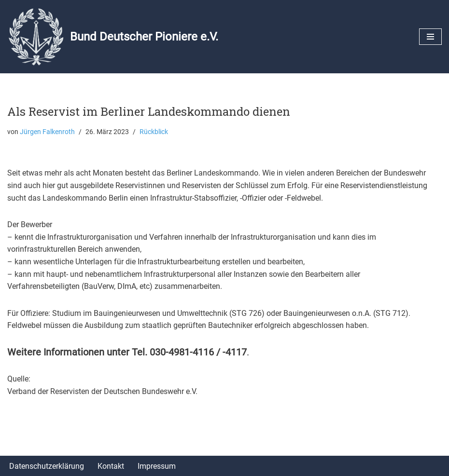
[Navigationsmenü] (430, 37)
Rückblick (154, 132)
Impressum (157, 466)
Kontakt (111, 466)
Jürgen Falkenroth (47, 132)
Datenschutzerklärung (47, 466)
